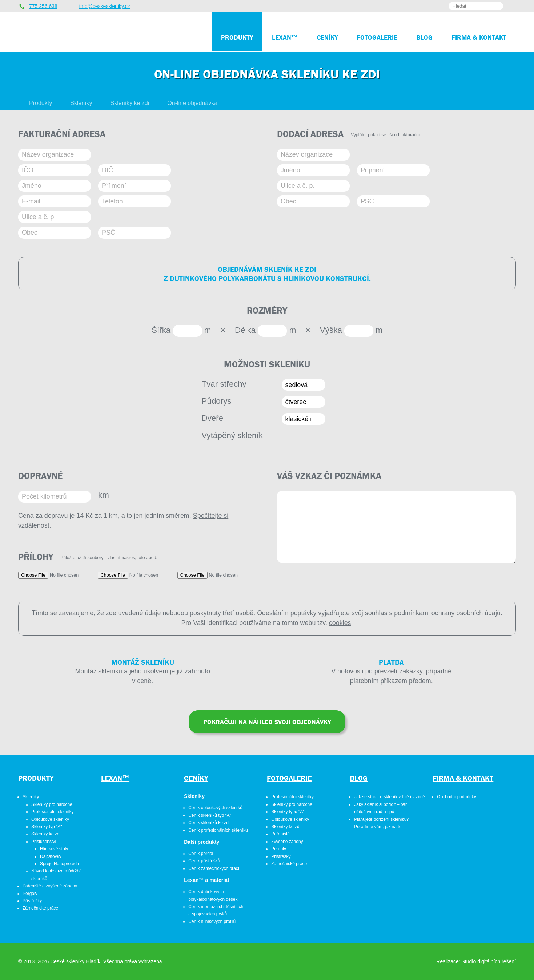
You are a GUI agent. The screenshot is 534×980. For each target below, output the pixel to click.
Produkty (41, 103)
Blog (359, 778)
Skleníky (81, 103)
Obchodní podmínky (456, 797)
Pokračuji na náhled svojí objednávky (267, 722)
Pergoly (30, 894)
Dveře (213, 418)
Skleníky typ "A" (47, 827)
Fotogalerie (289, 778)
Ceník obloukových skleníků (215, 808)
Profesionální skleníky (53, 812)
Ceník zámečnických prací (214, 868)
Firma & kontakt (463, 778)
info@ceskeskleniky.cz (105, 6)
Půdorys (217, 401)
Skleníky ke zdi (130, 103)
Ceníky (196, 778)
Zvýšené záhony (287, 842)
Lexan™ (115, 778)
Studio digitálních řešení (489, 961)
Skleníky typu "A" (288, 812)
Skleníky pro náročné (52, 804)
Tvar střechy (224, 384)
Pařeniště (280, 834)
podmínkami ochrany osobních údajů (447, 613)
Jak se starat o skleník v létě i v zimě (390, 797)
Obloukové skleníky (50, 819)
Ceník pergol (201, 854)
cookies (340, 623)
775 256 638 (43, 6)
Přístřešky (32, 901)
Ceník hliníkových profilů (212, 921)
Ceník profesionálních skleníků (218, 830)
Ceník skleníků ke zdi (209, 823)
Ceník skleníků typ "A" (210, 815)
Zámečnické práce (40, 908)
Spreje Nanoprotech (59, 864)
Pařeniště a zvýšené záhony (50, 886)
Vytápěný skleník (232, 435)
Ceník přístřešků (204, 861)
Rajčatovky (51, 856)
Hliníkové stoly (54, 849)
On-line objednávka (192, 103)
